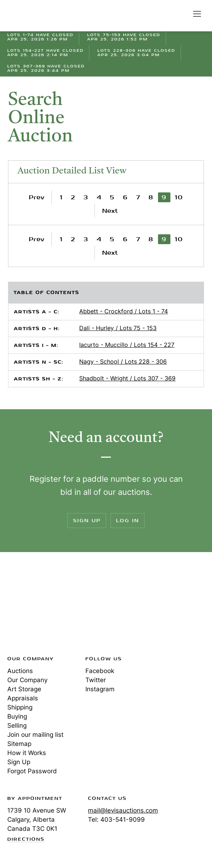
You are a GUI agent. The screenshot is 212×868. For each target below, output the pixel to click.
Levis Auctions (33, 16)
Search (181, 13)
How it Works (27, 753)
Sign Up (87, 521)
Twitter (96, 680)
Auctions (20, 671)
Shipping (20, 707)
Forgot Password (32, 771)
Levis (31, 606)
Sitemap (19, 744)
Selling (17, 726)
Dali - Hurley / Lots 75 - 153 (118, 328)
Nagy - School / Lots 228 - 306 (123, 361)
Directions (26, 840)
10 (179, 197)
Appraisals (23, 698)
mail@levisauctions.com (123, 810)
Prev (36, 197)
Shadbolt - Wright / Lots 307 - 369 (127, 378)
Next (110, 211)
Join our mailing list (35, 735)
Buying (17, 716)
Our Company (27, 680)
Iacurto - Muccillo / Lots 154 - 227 (127, 345)
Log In (128, 521)
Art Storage (24, 689)
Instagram (100, 689)
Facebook (100, 671)
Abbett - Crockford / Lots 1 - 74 (124, 311)
